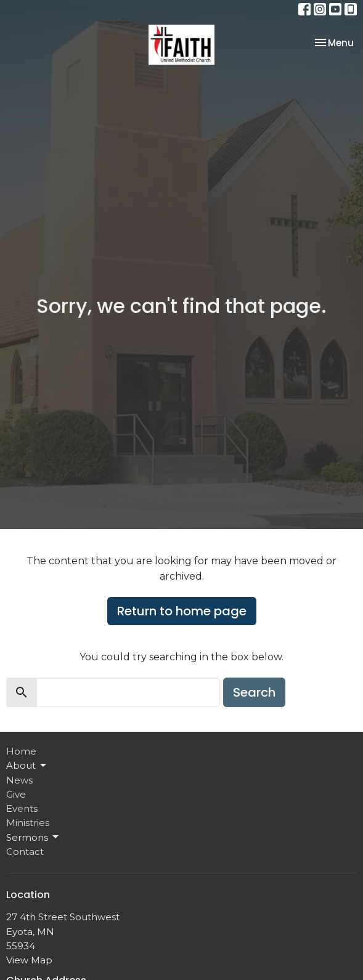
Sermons (33, 837)
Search (254, 692)
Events (22, 808)
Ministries (28, 823)
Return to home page (182, 611)
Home (21, 751)
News (19, 780)
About (27, 766)
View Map (29, 960)
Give (16, 794)
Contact (25, 852)
